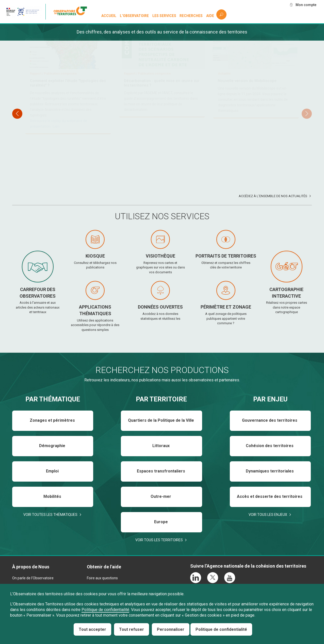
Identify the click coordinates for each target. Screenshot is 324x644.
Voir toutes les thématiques (50, 515)
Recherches (191, 16)
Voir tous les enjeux (268, 515)
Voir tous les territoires (159, 540)
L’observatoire (134, 16)
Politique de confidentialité (105, 610)
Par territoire (161, 399)
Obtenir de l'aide (104, 567)
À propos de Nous (31, 567)
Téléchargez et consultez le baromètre (66, 149)
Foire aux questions (102, 578)
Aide (210, 16)
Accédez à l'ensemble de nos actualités (273, 196)
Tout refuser (132, 629)
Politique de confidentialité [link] (221, 629)
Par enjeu (270, 399)
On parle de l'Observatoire (33, 578)
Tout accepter (92, 629)
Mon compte (306, 5)
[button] (307, 114)
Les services (164, 16)
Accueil (109, 16)
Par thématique (53, 399)
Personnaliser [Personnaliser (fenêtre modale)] (171, 629)
